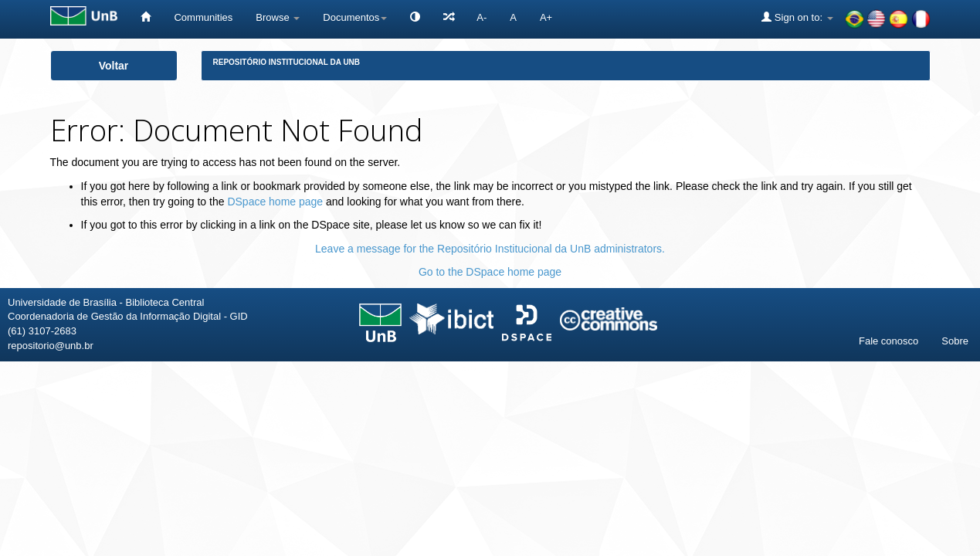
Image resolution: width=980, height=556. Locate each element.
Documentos (355, 17)
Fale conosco (888, 341)
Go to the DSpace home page (490, 272)
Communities (203, 17)
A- (482, 17)
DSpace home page (275, 202)
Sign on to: (797, 17)
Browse (278, 17)
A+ (546, 17)
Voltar (114, 66)
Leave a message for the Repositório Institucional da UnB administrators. (490, 249)
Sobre (955, 341)
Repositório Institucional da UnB (287, 62)
